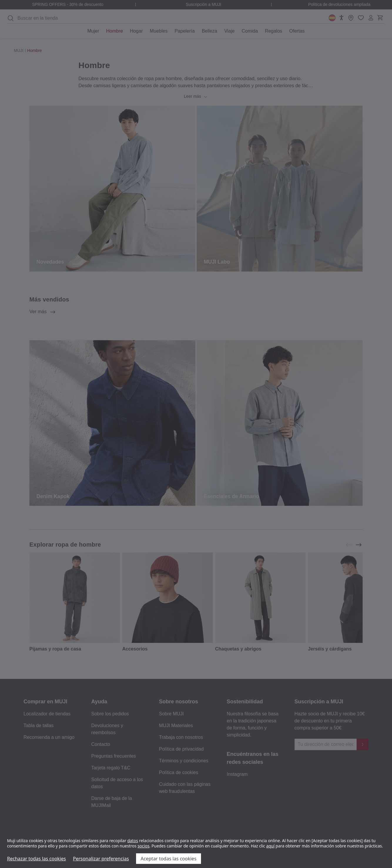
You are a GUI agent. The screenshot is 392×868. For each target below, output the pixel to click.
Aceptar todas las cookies (169, 859)
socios (143, 846)
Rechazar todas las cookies (36, 859)
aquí (270, 846)
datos (133, 841)
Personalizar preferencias (101, 859)
